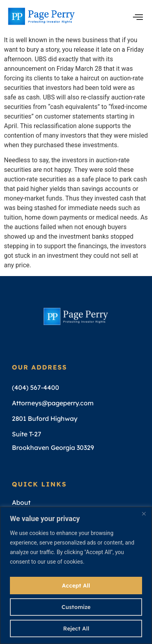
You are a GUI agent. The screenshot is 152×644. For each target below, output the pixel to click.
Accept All (76, 586)
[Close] (144, 514)
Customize (76, 607)
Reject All (76, 628)
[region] (76, 575)
